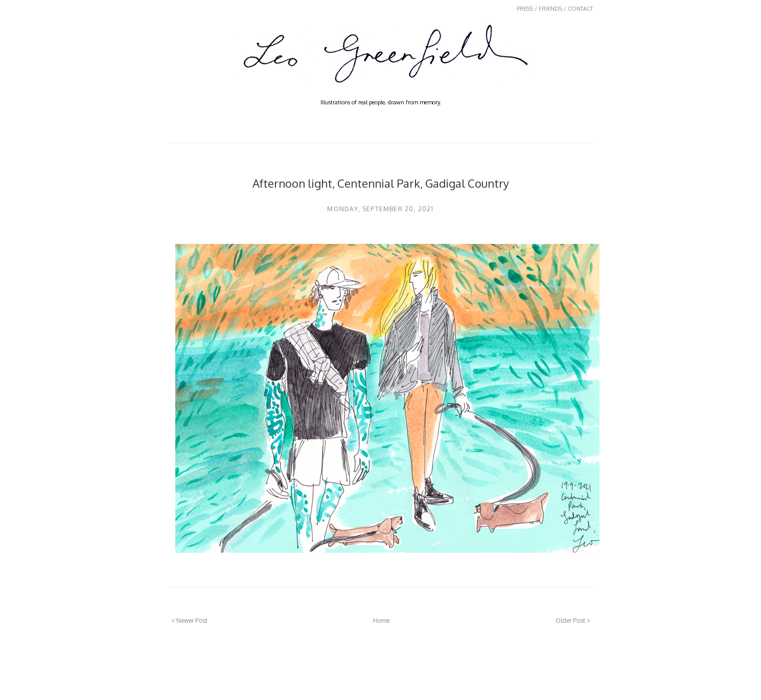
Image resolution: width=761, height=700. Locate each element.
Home (381, 620)
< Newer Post (189, 620)
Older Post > (573, 620)
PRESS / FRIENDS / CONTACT (555, 9)
